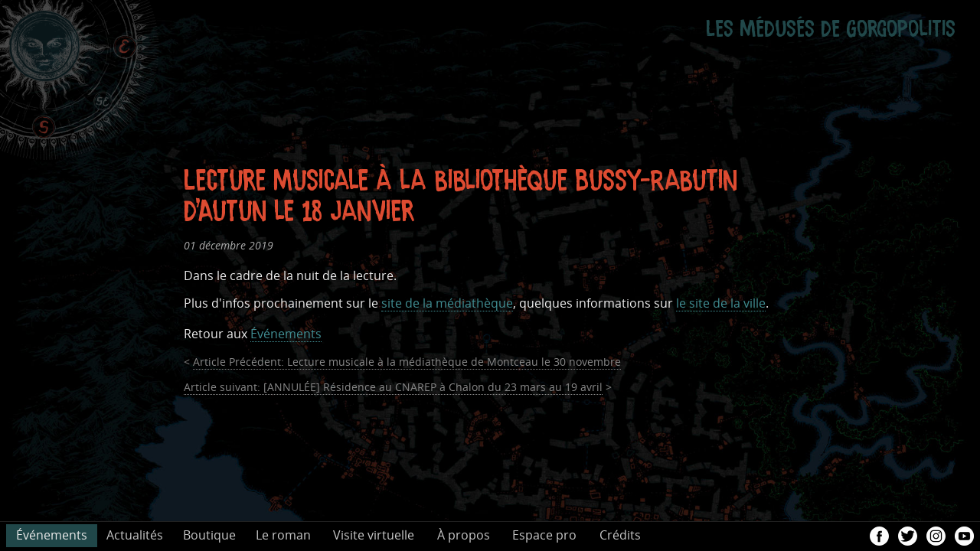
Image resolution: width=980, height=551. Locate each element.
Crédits (620, 535)
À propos (464, 535)
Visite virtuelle (374, 535)
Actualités (135, 535)
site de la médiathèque (447, 303)
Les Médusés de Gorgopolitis (831, 24)
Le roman (283, 535)
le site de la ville (721, 303)
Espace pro (544, 535)
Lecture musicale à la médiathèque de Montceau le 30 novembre (407, 362)
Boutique (209, 535)
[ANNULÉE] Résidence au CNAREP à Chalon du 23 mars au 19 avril (393, 388)
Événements (286, 334)
